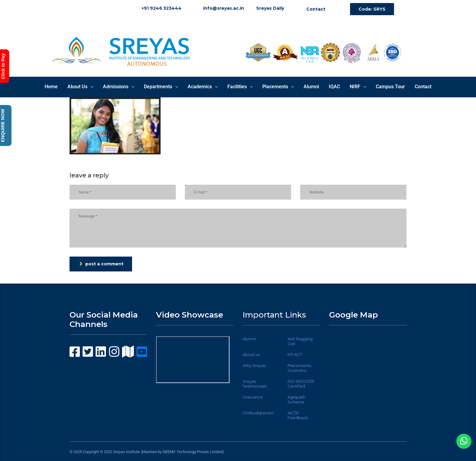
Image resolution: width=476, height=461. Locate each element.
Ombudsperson (258, 413)
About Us (80, 87)
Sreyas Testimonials (255, 384)
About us (251, 355)
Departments (161, 87)
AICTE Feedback (298, 415)
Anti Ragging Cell (300, 341)
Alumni (311, 87)
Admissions (119, 87)
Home (51, 87)
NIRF (358, 87)
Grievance (253, 397)
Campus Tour (390, 87)
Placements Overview (299, 368)
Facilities (240, 87)
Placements (278, 87)
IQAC (334, 87)
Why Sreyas (254, 365)
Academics (203, 87)
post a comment (102, 264)
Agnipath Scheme (296, 399)
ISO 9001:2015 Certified (301, 384)
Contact (423, 87)
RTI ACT (295, 355)
